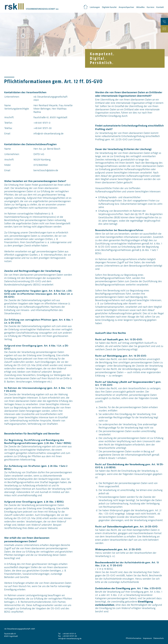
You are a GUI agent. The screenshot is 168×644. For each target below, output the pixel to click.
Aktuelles (140, 7)
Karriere (150, 7)
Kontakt (160, 7)
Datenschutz (159, 638)
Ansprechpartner (126, 7)
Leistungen (95, 7)
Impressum (147, 638)
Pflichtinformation (134, 638)
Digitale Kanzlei (109, 7)
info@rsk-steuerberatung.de (70, 638)
